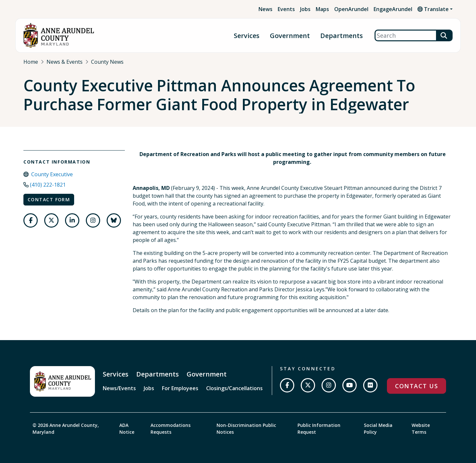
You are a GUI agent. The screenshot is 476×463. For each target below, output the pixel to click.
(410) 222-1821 (48, 185)
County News (107, 62)
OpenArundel (351, 9)
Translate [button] (433, 9)
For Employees (180, 388)
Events (286, 9)
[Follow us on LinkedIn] (72, 220)
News (265, 9)
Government (290, 36)
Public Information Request (319, 429)
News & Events (65, 62)
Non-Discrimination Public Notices (246, 429)
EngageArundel (393, 9)
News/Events (119, 388)
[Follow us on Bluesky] (114, 220)
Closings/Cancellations (234, 388)
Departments (342, 36)
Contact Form (49, 199)
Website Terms (421, 429)
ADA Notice (127, 429)
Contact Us (416, 386)
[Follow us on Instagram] (93, 220)
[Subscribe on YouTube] (350, 385)
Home (31, 62)
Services (247, 36)
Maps (322, 9)
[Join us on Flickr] (370, 385)
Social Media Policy (378, 429)
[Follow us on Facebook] (31, 220)
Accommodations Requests (171, 429)
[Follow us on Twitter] (51, 220)
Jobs (305, 9)
